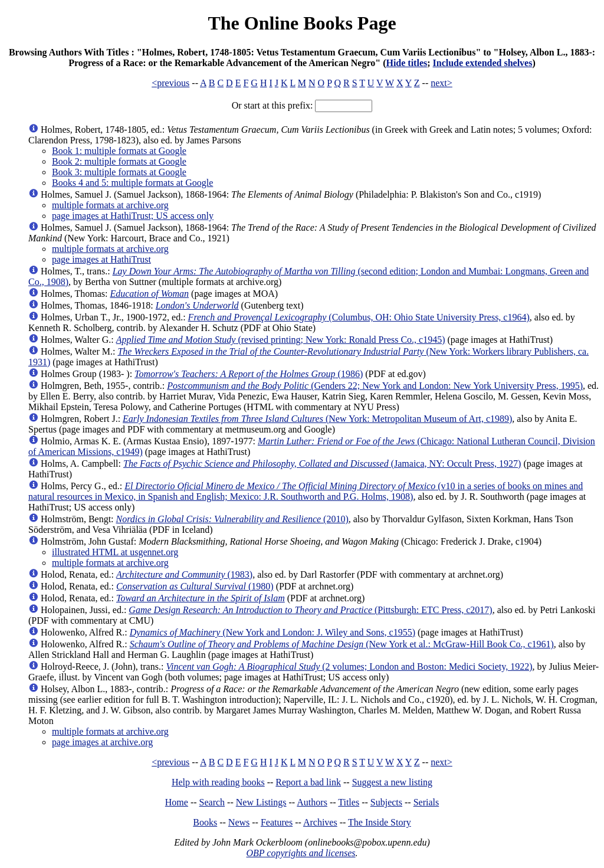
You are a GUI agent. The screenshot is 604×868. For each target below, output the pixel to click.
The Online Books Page (302, 23)
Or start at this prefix (271, 105)
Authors (312, 802)
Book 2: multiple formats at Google (119, 161)
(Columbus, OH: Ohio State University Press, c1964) (359, 317)
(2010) (232, 519)
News (239, 822)
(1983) (184, 574)
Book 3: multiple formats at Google (119, 172)
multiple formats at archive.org (110, 205)
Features (277, 822)
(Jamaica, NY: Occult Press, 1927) (322, 464)
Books (205, 822)
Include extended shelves (483, 63)
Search (212, 802)
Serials (426, 802)
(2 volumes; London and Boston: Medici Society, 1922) (349, 666)
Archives (320, 822)
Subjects (386, 802)
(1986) (249, 374)
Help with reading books (218, 782)
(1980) (195, 586)
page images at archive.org (102, 742)
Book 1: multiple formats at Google (119, 151)
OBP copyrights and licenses (301, 853)
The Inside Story (380, 822)
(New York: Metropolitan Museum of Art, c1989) (317, 419)
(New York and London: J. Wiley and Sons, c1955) (273, 632)
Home (177, 802)
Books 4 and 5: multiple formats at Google (132, 183)
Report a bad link (308, 782)
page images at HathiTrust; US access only (133, 216)
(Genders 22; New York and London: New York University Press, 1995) (375, 386)
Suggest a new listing (392, 782)
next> (441, 83)
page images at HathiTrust (101, 259)
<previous (170, 83)
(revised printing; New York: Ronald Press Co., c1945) (281, 340)
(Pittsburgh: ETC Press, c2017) (310, 610)
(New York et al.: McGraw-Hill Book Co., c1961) (342, 644)
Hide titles (406, 63)
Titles (349, 802)
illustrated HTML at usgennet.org (115, 552)
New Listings (261, 802)
